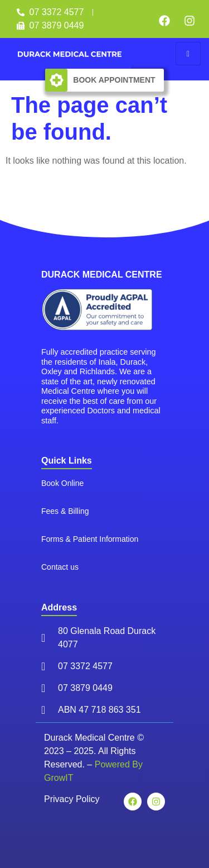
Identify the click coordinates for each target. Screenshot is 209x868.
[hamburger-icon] (188, 54)
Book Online (62, 479)
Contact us (60, 562)
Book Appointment (114, 80)
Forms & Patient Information (90, 535)
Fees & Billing (65, 507)
